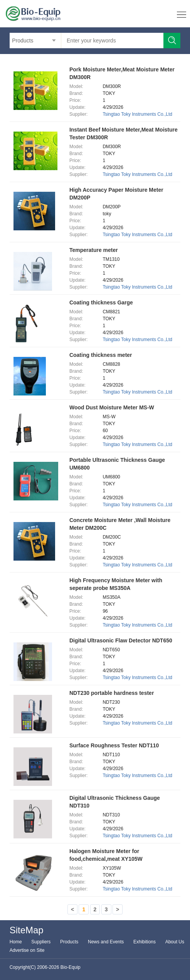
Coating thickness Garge (101, 302)
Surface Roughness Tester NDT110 (114, 745)
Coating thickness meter (101, 355)
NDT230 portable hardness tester (112, 693)
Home (16, 942)
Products (69, 942)
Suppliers (41, 942)
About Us (175, 942)
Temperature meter (94, 250)
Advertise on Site (27, 950)
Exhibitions (145, 942)
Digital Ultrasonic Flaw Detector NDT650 (121, 640)
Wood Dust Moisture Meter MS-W (112, 407)
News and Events (106, 942)
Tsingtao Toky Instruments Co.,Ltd (137, 114)
